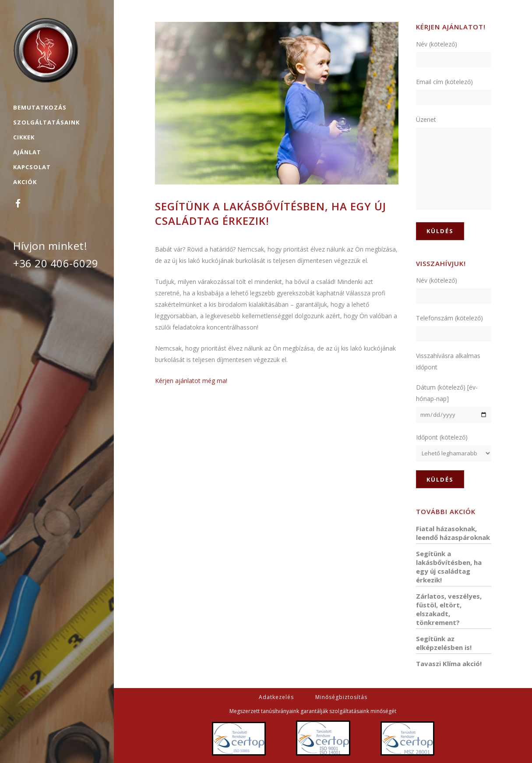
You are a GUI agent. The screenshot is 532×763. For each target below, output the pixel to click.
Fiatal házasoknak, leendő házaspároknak (453, 533)
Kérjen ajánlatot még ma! (191, 381)
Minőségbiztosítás (341, 697)
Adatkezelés (276, 697)
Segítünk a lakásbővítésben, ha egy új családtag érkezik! (449, 567)
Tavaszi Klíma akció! (449, 664)
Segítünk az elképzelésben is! (444, 643)
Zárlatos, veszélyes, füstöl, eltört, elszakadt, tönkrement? (449, 609)
